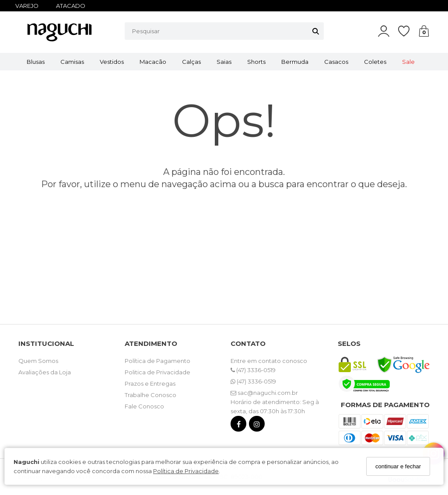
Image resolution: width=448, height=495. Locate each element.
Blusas (36, 62)
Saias (224, 62)
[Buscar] (316, 31)
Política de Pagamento (157, 361)
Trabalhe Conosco (150, 395)
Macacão (153, 62)
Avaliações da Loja (45, 372)
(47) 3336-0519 (253, 370)
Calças (191, 62)
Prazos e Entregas (150, 383)
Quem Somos (38, 361)
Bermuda (295, 62)
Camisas (72, 62)
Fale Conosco (144, 406)
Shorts (256, 62)
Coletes (375, 62)
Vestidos (112, 62)
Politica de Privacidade (157, 372)
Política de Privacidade (186, 471)
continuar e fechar (398, 466)
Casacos (336, 62)
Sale (408, 62)
